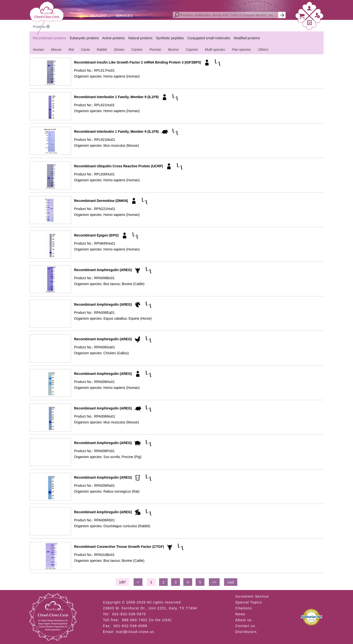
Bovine (173, 50)
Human (38, 50)
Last (231, 582)
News (240, 614)
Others (263, 50)
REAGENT (99, 16)
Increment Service (252, 596)
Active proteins (113, 38)
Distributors (246, 632)
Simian (119, 50)
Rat (71, 50)
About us (243, 620)
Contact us (245, 626)
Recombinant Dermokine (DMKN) (101, 201)
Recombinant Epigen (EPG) (96, 235)
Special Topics (249, 602)
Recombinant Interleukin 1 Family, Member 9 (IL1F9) (116, 97)
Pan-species (241, 50)
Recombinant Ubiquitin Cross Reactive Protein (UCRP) (119, 166)
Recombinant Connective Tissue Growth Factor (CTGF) (119, 547)
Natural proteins (140, 38)
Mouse (56, 50)
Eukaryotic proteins (84, 38)
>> (214, 582)
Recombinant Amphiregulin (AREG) (103, 270)
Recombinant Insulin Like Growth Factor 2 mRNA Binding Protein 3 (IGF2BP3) (138, 62)
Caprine (192, 50)
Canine (137, 50)
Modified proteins (247, 38)
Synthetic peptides (170, 38)
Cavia (85, 50)
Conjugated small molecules (209, 38)
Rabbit (102, 50)
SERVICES (124, 16)
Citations (244, 608)
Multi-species (215, 50)
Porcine (155, 50)
